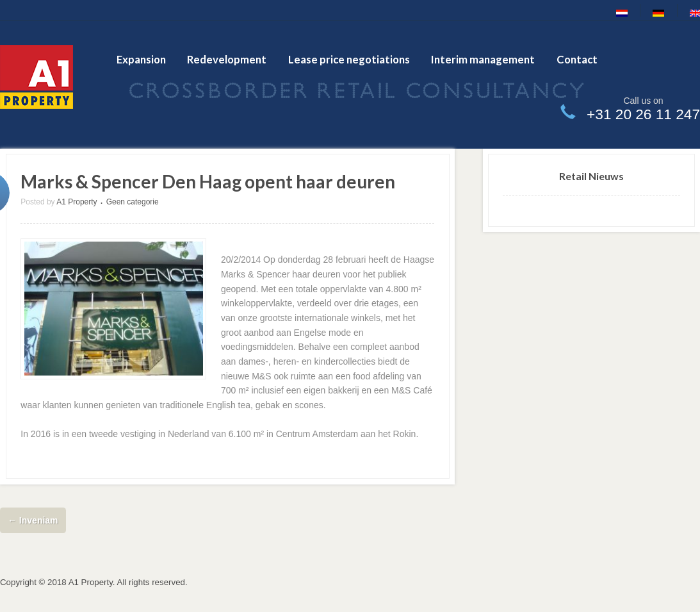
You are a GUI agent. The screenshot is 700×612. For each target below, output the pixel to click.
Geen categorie (133, 202)
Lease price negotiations (349, 59)
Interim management (483, 59)
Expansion (141, 59)
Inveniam (33, 520)
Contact (577, 59)
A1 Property (77, 202)
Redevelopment (227, 59)
